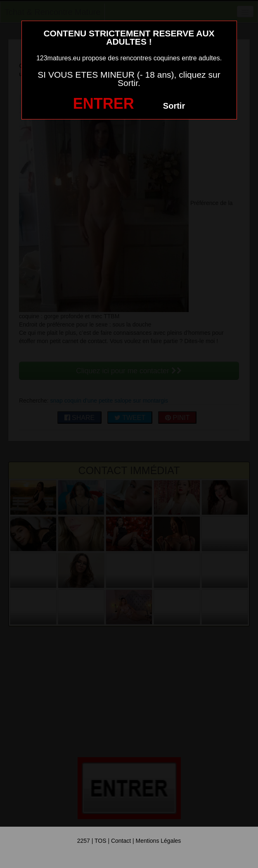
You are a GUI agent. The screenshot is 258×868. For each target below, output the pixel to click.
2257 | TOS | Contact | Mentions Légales (129, 841)
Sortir (174, 106)
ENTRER (104, 104)
